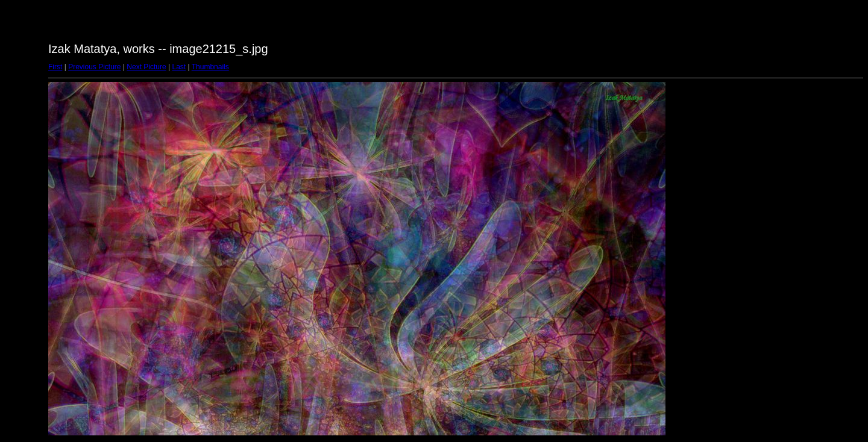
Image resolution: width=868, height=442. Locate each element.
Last (179, 67)
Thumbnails (210, 67)
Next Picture (146, 67)
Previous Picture (94, 67)
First (55, 67)
